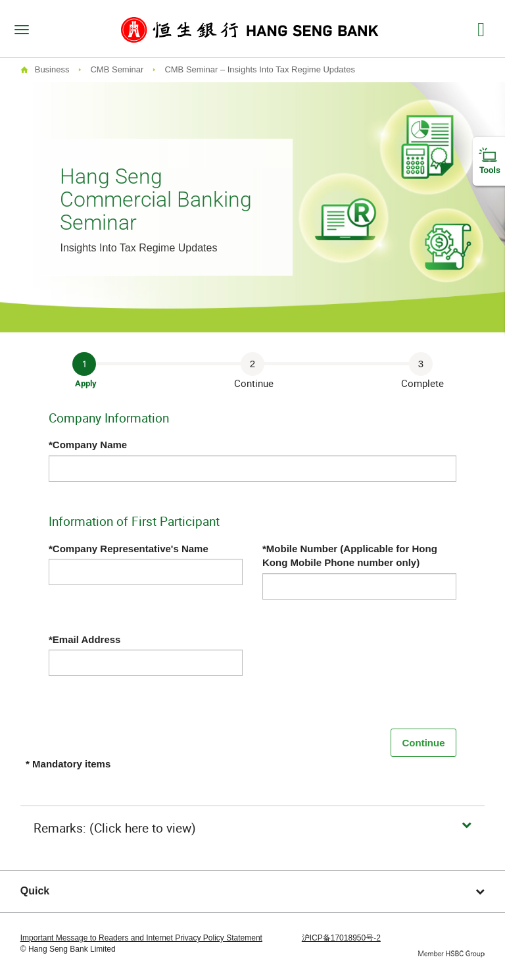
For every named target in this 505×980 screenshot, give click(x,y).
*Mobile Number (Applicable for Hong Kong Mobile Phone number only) (350, 555)
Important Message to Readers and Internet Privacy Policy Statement (141, 938)
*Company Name (88, 445)
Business (52, 69)
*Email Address (85, 639)
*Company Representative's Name (129, 549)
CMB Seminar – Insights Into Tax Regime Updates (260, 69)
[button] (253, 828)
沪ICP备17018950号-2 (341, 938)
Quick (253, 891)
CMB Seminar (117, 69)
